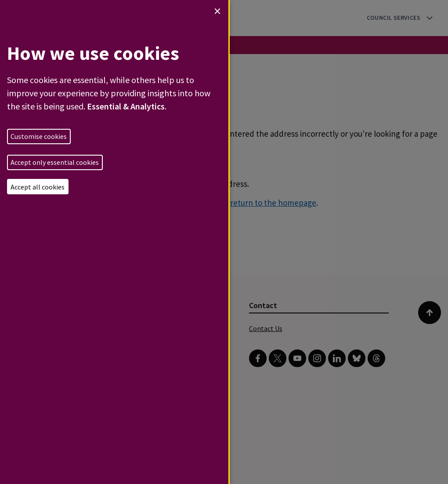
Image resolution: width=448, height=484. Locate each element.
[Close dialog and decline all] (217, 11)
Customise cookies (39, 136)
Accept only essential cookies (55, 162)
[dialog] (114, 242)
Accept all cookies (38, 187)
